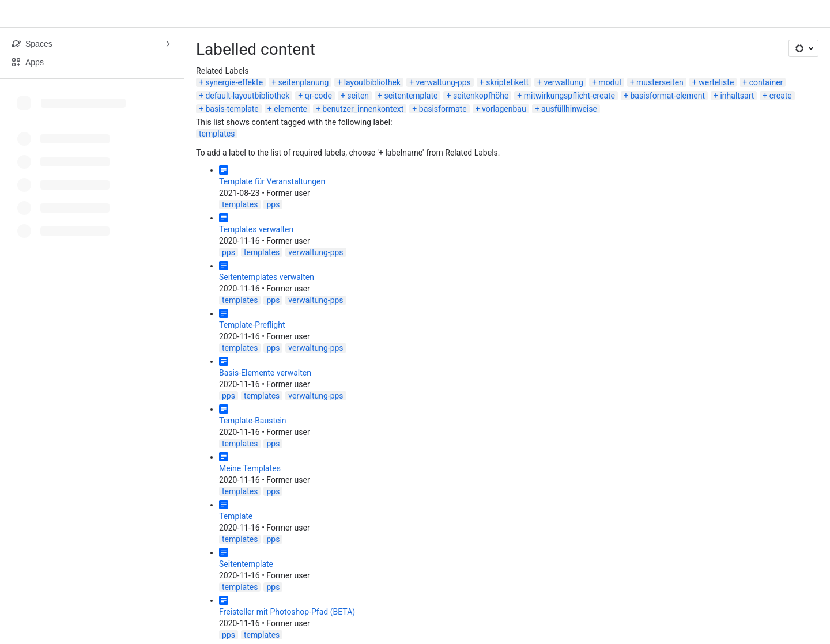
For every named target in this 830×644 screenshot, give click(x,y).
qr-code (318, 96)
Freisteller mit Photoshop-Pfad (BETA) (287, 612)
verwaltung (564, 82)
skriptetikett (507, 82)
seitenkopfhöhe (481, 96)
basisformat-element (667, 96)
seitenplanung (304, 82)
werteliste (716, 82)
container (766, 82)
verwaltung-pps (444, 82)
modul (610, 82)
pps (273, 204)
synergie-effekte (234, 82)
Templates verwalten (256, 229)
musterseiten (660, 82)
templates (217, 134)
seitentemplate (411, 96)
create (781, 96)
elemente (290, 109)
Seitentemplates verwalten (267, 277)
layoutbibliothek (372, 82)
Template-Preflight (252, 325)
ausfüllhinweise (569, 109)
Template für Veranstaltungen (272, 181)
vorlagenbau (504, 109)
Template (236, 516)
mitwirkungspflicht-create (569, 96)
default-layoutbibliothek (247, 96)
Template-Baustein (253, 421)
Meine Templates (250, 468)
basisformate (443, 109)
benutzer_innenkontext (363, 109)
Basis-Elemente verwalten (265, 373)
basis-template (232, 109)
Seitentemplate (246, 564)
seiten (358, 96)
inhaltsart (737, 96)
